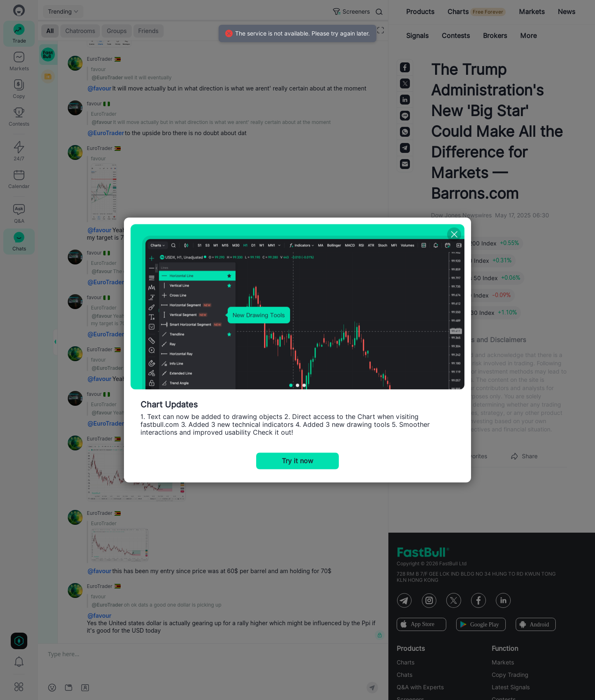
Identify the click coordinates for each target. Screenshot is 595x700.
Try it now (297, 461)
